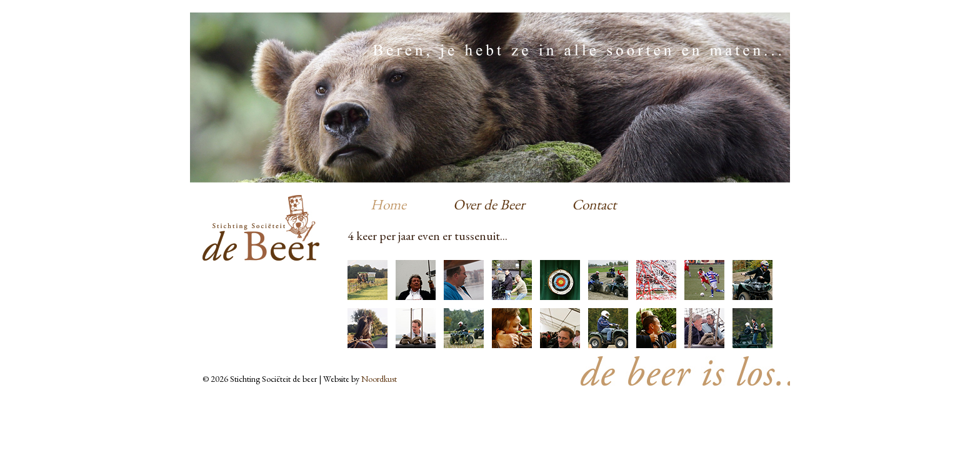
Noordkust (379, 379)
